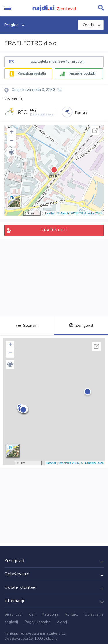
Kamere (81, 113)
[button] (12, 152)
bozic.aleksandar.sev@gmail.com (58, 61)
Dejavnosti (13, 614)
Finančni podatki (83, 74)
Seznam (27, 325)
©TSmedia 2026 (91, 213)
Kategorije (50, 614)
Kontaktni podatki (32, 74)
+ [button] (12, 133)
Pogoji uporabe (37, 622)
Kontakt (72, 614)
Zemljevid (81, 325)
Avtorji (62, 622)
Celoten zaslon (95, 131)
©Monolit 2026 (67, 213)
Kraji (32, 614)
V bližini (11, 99)
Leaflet (50, 213)
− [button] (12, 141)
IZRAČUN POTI (54, 230)
